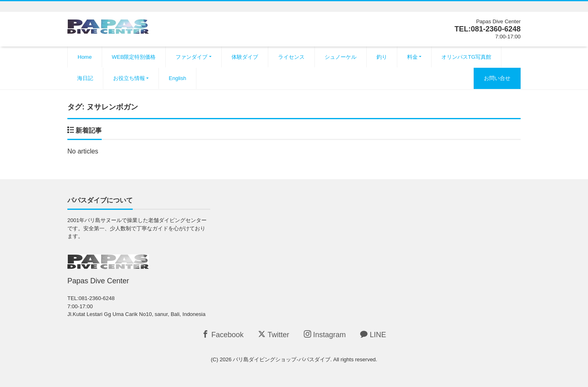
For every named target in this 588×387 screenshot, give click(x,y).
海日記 (85, 78)
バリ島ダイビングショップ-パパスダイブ (281, 359)
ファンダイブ (192, 57)
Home (85, 57)
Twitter (274, 335)
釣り (382, 57)
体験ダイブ (245, 57)
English (177, 78)
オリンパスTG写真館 (466, 57)
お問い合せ (497, 78)
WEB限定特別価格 (134, 57)
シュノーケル (341, 57)
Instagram (325, 335)
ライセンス (291, 57)
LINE (373, 335)
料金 (412, 57)
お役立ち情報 (129, 78)
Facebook (223, 335)
